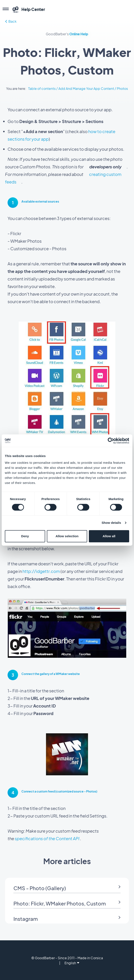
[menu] (6, 9)
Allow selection (67, 536)
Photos (122, 88)
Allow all (109, 536)
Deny (25, 536)
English (72, 963)
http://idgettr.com (41, 571)
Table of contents (42, 88)
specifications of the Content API (47, 838)
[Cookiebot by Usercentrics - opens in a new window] (111, 441)
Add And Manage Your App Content (86, 88)
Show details (111, 523)
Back (11, 21)
